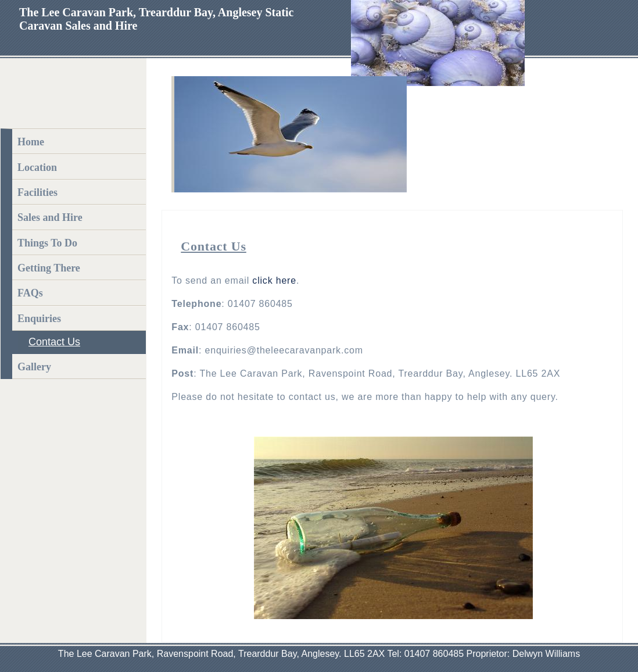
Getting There (49, 268)
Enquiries (39, 319)
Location (37, 167)
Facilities (37, 192)
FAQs (30, 293)
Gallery (34, 367)
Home (31, 142)
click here (274, 280)
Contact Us (54, 342)
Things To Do (47, 243)
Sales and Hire (50, 217)
